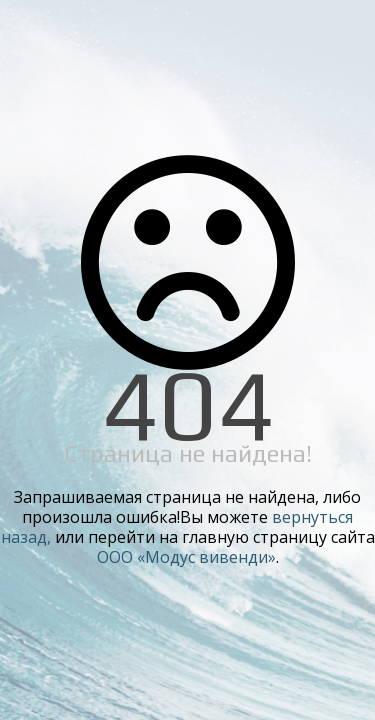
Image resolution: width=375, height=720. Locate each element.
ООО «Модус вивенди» (186, 557)
